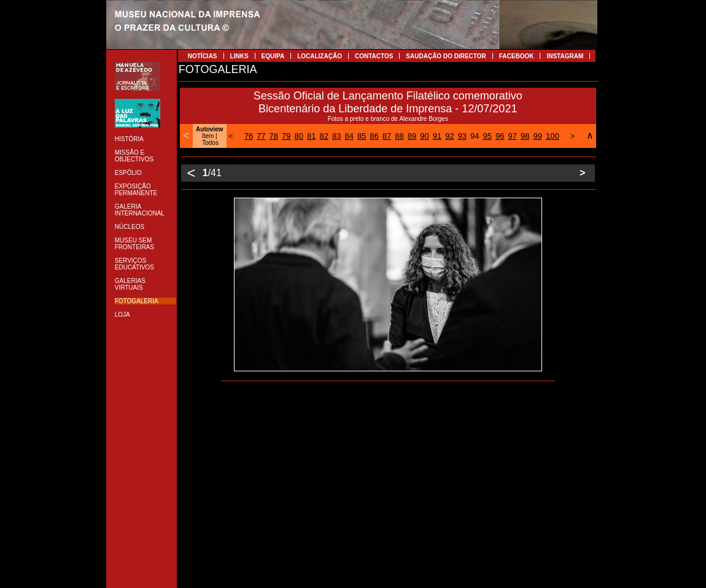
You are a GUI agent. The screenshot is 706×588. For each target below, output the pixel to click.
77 (261, 136)
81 (311, 136)
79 (286, 136)
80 (299, 136)
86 (374, 136)
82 (324, 136)
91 (437, 136)
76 (249, 136)
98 (525, 136)
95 (487, 136)
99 (537, 136)
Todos (210, 143)
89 (412, 136)
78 (274, 136)
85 (362, 136)
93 (462, 136)
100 (553, 136)
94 (475, 136)
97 (513, 136)
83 (336, 136)
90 (424, 136)
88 (399, 136)
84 (349, 136)
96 (500, 136)
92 (449, 136)
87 (387, 136)
